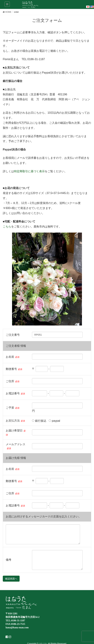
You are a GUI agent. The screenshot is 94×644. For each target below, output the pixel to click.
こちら (7, 227)
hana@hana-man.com (17, 628)
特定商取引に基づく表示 (29, 171)
